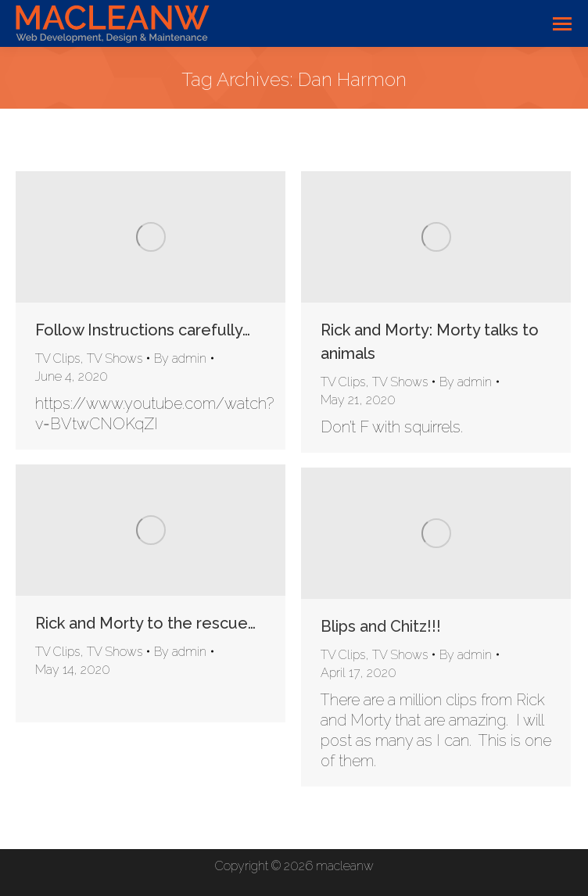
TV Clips (57, 358)
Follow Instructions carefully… (143, 330)
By (180, 358)
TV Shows (115, 358)
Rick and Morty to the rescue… (145, 623)
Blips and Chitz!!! (381, 626)
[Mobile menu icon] (562, 24)
